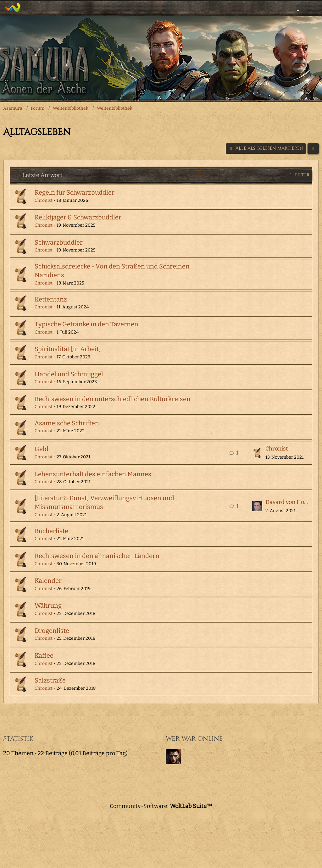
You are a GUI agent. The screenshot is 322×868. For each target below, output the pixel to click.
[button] (313, 149)
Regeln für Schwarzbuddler (75, 192)
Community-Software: (161, 806)
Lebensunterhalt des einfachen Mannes (93, 474)
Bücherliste (51, 531)
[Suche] (282, 8)
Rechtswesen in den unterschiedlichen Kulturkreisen (113, 399)
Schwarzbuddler (59, 242)
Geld (42, 449)
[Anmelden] (298, 8)
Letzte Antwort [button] (43, 175)
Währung (48, 605)
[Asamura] (12, 8)
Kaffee (44, 655)
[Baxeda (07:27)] (173, 757)
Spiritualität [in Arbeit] (68, 349)
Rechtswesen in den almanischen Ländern (97, 556)
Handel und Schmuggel (69, 374)
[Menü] (314, 8)
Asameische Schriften (67, 423)
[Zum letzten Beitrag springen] (257, 453)
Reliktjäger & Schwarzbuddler (78, 217)
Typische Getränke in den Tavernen (86, 324)
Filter (299, 175)
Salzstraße (50, 680)
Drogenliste (52, 631)
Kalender (48, 581)
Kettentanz (51, 299)
